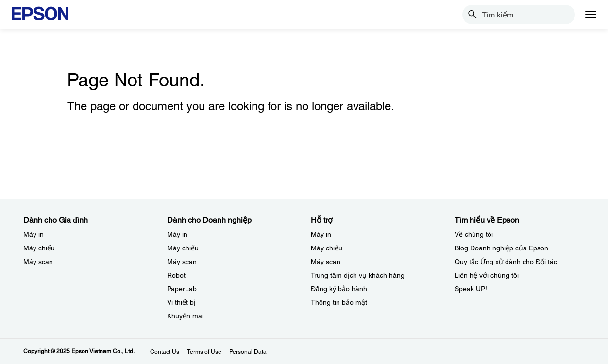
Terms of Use (204, 352)
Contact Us (165, 352)
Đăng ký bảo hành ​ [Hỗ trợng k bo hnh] (340, 289)
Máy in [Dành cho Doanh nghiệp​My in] (177, 234)
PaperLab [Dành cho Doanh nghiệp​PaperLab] (182, 289)
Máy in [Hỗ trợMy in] (321, 234)
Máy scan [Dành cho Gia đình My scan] (38, 262)
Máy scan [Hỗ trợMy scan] (326, 262)
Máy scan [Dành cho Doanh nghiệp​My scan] (182, 262)
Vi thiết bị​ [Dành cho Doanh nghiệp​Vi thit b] (181, 302)
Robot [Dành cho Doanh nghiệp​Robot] (176, 275)
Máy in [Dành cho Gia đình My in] (34, 234)
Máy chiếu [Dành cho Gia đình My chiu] (39, 248)
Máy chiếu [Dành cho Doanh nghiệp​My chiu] (183, 248)
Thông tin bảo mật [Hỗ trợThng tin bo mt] (339, 302)
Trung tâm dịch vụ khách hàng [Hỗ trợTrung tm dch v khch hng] (358, 275)
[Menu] (591, 15)
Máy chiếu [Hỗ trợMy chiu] (327, 248)
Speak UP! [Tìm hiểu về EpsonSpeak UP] (471, 289)
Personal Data (248, 352)
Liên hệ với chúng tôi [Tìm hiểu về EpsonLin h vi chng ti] (487, 275)
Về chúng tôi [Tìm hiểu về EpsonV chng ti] (474, 234)
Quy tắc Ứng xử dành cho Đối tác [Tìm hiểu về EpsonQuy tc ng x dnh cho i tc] (506, 262)
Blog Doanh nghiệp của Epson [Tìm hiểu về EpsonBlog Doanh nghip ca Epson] (501, 248)
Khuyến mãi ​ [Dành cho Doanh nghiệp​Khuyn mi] (186, 316)
